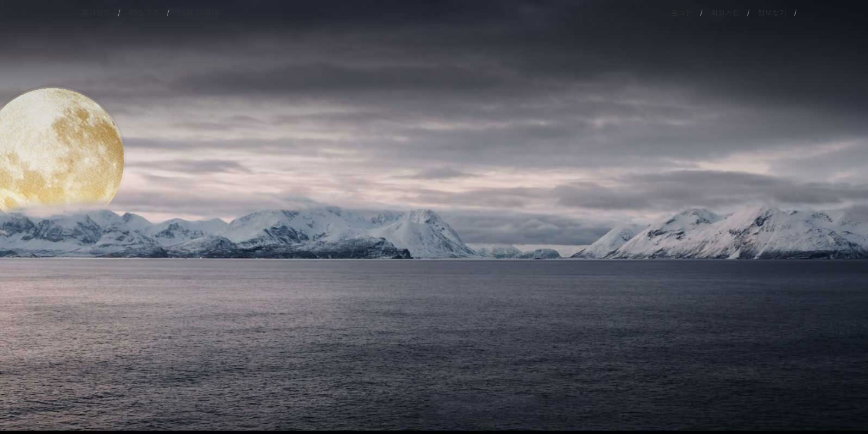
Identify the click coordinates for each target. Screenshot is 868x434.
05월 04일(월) (200, 12)
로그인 (682, 12)
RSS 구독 (144, 12)
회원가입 (725, 12)
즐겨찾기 (96, 12)
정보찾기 (772, 12)
